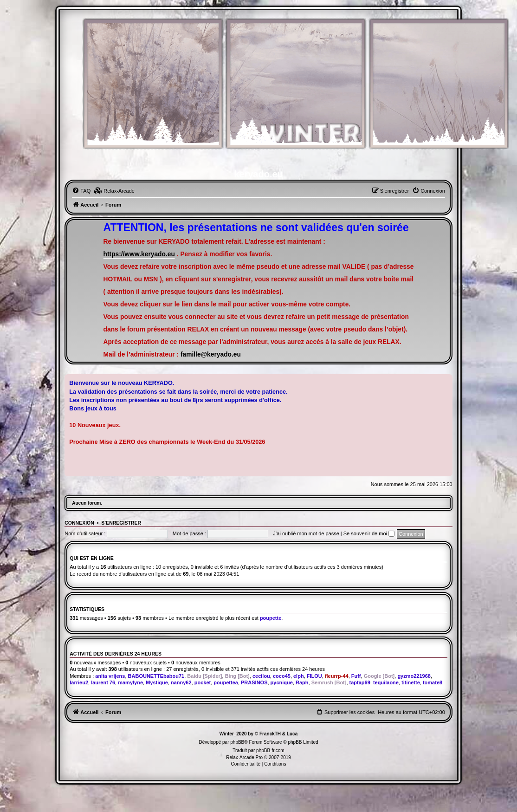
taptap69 (360, 682)
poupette (271, 618)
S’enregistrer (121, 523)
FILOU (314, 676)
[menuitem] (81, 191)
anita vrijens (110, 676)
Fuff (356, 676)
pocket (203, 682)
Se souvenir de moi (369, 533)
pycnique (282, 682)
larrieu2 (79, 682)
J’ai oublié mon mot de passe (306, 533)
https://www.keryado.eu (139, 254)
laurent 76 (103, 682)
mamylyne (130, 682)
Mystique (157, 682)
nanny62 (181, 682)
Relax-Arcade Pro (244, 757)
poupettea (226, 682)
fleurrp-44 (337, 676)
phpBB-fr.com (270, 750)
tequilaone (386, 682)
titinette (411, 682)
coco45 (282, 676)
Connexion (79, 523)
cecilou (261, 676)
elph (299, 676)
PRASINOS (254, 682)
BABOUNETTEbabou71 (156, 676)
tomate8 (433, 682)
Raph (302, 682)
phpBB (237, 742)
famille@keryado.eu (211, 354)
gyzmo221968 (414, 676)
